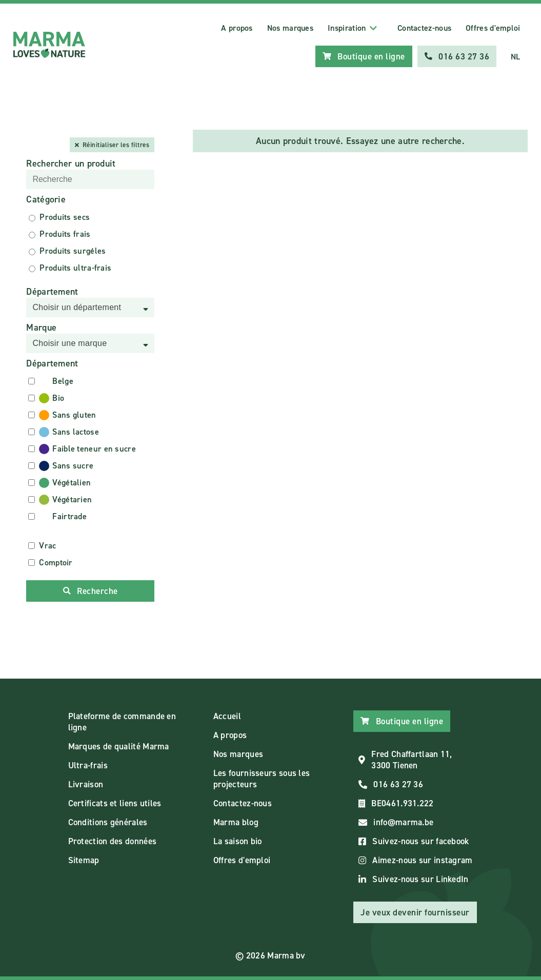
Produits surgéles (73, 251)
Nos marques (290, 28)
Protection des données (113, 841)
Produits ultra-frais (75, 268)
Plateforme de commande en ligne (122, 722)
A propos (237, 28)
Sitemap (84, 860)
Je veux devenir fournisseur (415, 912)
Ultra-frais (88, 765)
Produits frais (65, 234)
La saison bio (238, 841)
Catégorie (46, 199)
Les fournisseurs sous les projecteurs (262, 779)
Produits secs (65, 217)
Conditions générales (108, 822)
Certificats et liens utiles (115, 803)
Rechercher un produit (71, 164)
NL (516, 57)
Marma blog (236, 822)
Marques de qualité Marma (119, 746)
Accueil (227, 716)
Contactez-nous (424, 28)
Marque (41, 328)
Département (52, 292)
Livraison (86, 784)
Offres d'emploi (493, 28)
